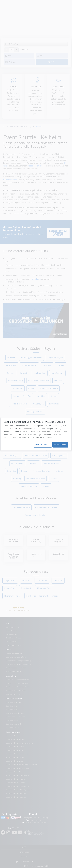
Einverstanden (60, 445)
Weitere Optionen (43, 445)
